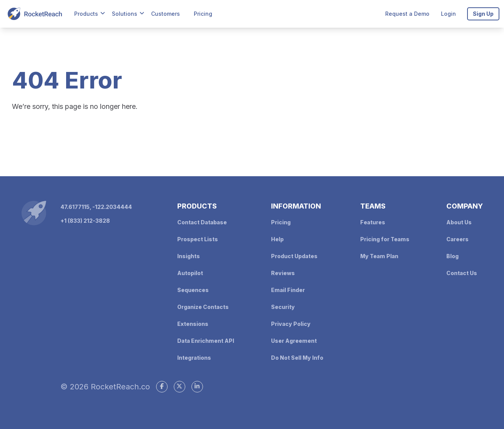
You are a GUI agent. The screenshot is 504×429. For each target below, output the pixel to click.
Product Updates (294, 256)
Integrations (194, 358)
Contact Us (462, 273)
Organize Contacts (203, 307)
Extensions (193, 324)
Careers (457, 239)
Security (283, 307)
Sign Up (483, 14)
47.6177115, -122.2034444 (96, 207)
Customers (166, 14)
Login (448, 14)
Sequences (193, 290)
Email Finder (288, 290)
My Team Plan (379, 256)
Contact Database (202, 222)
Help (277, 239)
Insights (189, 256)
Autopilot (190, 273)
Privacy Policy (291, 324)
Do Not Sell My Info (297, 358)
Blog (452, 256)
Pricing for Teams (385, 239)
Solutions (125, 14)
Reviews (283, 273)
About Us (459, 222)
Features (373, 222)
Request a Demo (407, 14)
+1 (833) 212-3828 (85, 221)
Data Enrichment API (206, 341)
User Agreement (294, 341)
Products (86, 14)
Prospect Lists (198, 239)
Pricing (203, 14)
